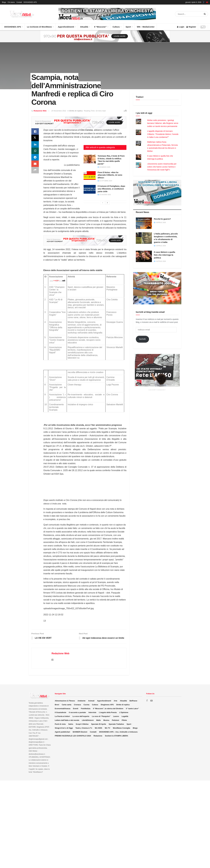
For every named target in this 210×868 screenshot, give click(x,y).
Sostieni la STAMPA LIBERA (116, 736)
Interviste (92, 712)
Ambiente (81, 701)
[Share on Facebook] (35, 131)
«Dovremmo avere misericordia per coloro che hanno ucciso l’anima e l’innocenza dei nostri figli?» (162, 167)
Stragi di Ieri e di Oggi (64, 728)
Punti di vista (60, 724)
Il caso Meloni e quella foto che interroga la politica (164, 255)
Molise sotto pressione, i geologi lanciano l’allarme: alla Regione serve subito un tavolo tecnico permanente (163, 123)
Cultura (117, 26)
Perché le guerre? (162, 219)
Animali (91, 701)
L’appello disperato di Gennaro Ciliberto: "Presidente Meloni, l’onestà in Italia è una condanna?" (163, 134)
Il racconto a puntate (77, 712)
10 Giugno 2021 (104, 195)
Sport (129, 26)
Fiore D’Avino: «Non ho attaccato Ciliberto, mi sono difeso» (110, 175)
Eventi (76, 709)
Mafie (99, 720)
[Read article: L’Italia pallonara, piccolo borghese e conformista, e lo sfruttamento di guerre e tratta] (144, 238)
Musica (106, 720)
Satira (71, 724)
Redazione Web (40, 111)
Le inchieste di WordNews (40, 26)
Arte (115, 701)
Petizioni (116, 720)
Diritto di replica (76, 111)
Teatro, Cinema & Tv (84, 728)
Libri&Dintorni (88, 720)
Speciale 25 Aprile (99, 724)
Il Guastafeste (60, 712)
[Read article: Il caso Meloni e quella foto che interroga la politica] (144, 256)
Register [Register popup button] (191, 27)
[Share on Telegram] (35, 157)
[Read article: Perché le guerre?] (144, 223)
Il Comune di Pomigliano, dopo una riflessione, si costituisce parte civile (111, 189)
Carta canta (66, 705)
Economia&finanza (63, 709)
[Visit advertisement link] (107, 14)
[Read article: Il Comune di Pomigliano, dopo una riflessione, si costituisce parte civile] (90, 189)
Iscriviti (142, 339)
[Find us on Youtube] (151, 701)
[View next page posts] (107, 203)
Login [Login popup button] (181, 27)
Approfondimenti (67, 26)
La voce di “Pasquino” (101, 716)
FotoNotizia (86, 709)
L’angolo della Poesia (108, 712)
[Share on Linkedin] (35, 144)
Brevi (57, 705)
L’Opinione (124, 712)
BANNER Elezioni (80, 732)
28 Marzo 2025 (104, 167)
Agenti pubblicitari (62, 732)
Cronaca (77, 705)
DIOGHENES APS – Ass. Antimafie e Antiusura (118, 732)
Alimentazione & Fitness (65, 701)
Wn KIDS (99, 728)
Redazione (98, 736)
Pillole (124, 720)
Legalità (125, 716)
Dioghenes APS (107, 705)
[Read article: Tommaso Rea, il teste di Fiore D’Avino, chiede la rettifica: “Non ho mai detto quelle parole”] (90, 159)
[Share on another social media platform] (35, 170)
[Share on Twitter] (35, 138)
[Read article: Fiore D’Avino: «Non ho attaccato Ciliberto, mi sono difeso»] (90, 176)
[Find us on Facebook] (147, 701)
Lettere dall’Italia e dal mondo (67, 720)
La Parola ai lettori (62, 716)
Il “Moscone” (100, 27)
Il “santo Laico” (132, 709)
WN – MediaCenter (146, 27)
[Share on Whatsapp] (35, 151)
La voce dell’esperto (81, 716)
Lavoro (116, 716)
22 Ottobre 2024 (105, 181)
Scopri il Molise (82, 724)
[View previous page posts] (103, 203)
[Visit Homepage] (19, 14)
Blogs (4, 2)
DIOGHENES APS (30, 2)
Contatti (19, 2)
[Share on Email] (35, 164)
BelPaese (133, 701)
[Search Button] (205, 14)
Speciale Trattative (116, 724)
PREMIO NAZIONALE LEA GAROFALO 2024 (73, 736)
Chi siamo (11, 2)
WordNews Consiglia (122, 728)
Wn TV (107, 728)
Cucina (86, 705)
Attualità (85, 26)
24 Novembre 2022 (59, 111)
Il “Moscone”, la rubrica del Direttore (108, 709)
